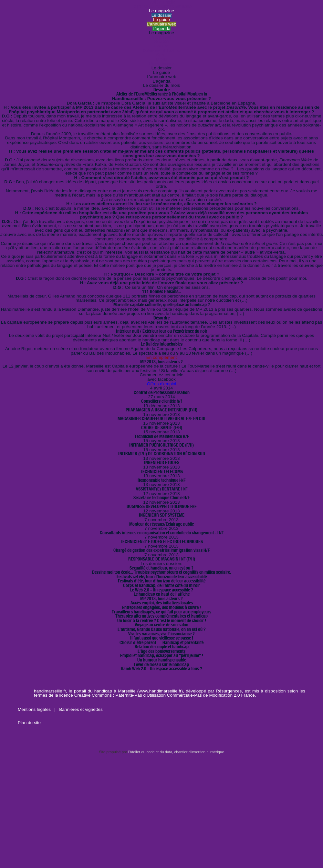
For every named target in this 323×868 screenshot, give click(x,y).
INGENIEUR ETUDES (162, 462)
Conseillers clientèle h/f (161, 401)
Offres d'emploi (162, 384)
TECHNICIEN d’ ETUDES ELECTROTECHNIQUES (161, 541)
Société (161, 41)
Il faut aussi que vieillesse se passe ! (162, 638)
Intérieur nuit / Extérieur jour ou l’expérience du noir (162, 331)
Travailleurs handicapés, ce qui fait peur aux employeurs (161, 612)
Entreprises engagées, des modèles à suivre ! (161, 607)
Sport (162, 55)
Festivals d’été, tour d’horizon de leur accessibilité (162, 581)
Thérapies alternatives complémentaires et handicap (161, 616)
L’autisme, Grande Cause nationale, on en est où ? (162, 629)
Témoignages (161, 63)
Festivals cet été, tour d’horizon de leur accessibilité (162, 577)
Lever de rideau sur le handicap (161, 664)
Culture (161, 46)
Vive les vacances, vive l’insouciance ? (161, 634)
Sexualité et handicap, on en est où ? (161, 568)
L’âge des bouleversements (161, 651)
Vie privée (161, 37)
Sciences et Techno (161, 50)
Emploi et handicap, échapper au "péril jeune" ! (162, 655)
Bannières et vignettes (81, 709)
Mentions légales (35, 709)
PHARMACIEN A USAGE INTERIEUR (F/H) (161, 410)
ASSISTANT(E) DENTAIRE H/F (161, 489)
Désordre (161, 318)
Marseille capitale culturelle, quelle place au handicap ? (162, 305)
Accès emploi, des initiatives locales (162, 603)
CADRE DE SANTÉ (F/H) (162, 428)
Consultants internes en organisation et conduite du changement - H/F (162, 533)
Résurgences (229, 691)
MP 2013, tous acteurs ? (161, 362)
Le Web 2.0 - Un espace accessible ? (162, 590)
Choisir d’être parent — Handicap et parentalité (161, 642)
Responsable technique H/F (161, 480)
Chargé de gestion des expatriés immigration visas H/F (161, 550)
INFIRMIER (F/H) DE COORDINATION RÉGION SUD (162, 454)
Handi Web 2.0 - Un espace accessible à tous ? (161, 669)
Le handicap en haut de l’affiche (162, 594)
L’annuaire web (161, 24)
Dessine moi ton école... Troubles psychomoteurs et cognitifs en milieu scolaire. (161, 572)
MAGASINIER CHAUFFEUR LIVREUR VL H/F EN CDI (161, 419)
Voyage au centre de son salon (161, 625)
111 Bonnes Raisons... (162, 291)
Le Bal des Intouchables (162, 344)
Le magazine (161, 11)
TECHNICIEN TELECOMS (161, 471)
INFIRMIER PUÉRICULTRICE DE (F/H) (161, 445)
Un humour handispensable (162, 660)
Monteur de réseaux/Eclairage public (161, 524)
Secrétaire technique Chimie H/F (161, 498)
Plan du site (29, 723)
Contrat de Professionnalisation (162, 392)
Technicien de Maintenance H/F (162, 436)
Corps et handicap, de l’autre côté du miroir (161, 585)
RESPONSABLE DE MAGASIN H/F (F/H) (162, 559)
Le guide (161, 20)
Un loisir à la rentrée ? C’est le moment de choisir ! (162, 621)
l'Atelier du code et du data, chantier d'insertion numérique (176, 752)
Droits (161, 59)
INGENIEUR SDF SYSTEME (162, 515)
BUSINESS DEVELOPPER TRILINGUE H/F (161, 506)
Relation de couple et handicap (162, 647)
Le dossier (162, 15)
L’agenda (161, 29)
